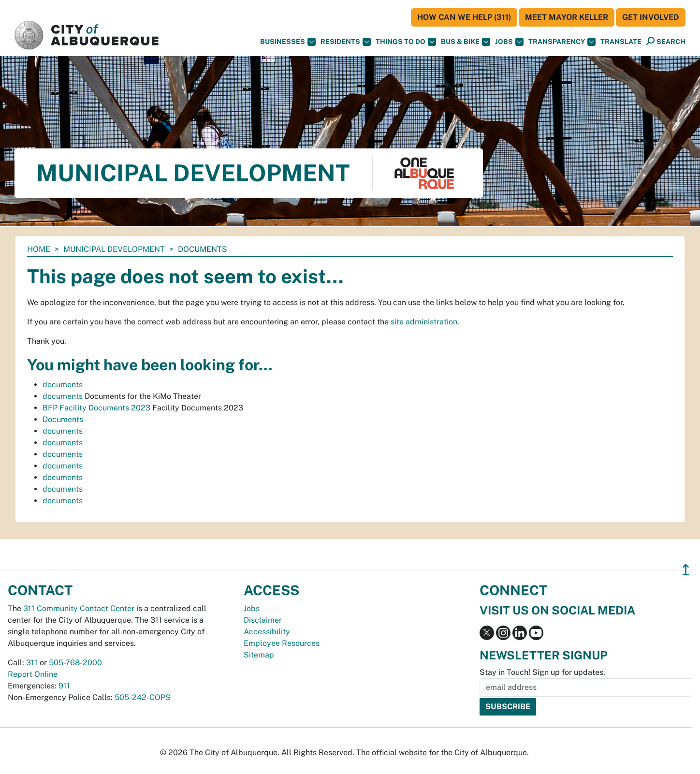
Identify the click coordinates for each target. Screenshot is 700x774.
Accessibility (267, 632)
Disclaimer (263, 620)
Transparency (562, 42)
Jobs (509, 42)
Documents (63, 419)
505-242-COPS (143, 697)
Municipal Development (114, 249)
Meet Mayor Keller (567, 17)
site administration (424, 322)
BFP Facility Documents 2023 (96, 408)
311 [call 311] (32, 663)
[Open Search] (666, 41)
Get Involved (651, 17)
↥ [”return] (686, 570)
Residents (346, 42)
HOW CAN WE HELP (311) (464, 17)
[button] (621, 42)
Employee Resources (282, 643)
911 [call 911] (64, 686)
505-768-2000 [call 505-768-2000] (75, 663)
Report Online (33, 674)
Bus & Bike (466, 42)
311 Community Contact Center (79, 608)
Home (39, 249)
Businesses (288, 42)
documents (63, 385)
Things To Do (406, 42)
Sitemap (259, 655)
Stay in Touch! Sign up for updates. (542, 672)
